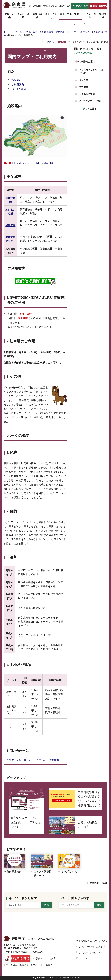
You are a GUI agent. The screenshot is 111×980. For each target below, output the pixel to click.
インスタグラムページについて (91, 72)
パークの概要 (19, 89)
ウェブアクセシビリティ (91, 953)
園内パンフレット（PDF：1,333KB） (33, 163)
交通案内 (84, 87)
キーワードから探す (23, 898)
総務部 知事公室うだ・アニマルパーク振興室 (34, 760)
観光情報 (49, 32)
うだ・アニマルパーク (83, 32)
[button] (35, 6)
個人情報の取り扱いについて (93, 941)
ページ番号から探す (76, 898)
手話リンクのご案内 (46, 959)
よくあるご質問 (87, 94)
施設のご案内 (88, 62)
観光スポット (62, 32)
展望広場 (10, 225)
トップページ (10, 32)
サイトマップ (85, 958)
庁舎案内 (48, 965)
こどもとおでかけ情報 (90, 101)
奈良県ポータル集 (99, 883)
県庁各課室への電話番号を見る (22, 965)
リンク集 (84, 80)
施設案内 (16, 80)
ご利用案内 (18, 85)
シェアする (48, 42)
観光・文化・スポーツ (31, 32)
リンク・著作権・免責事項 (92, 947)
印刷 (63, 42)
